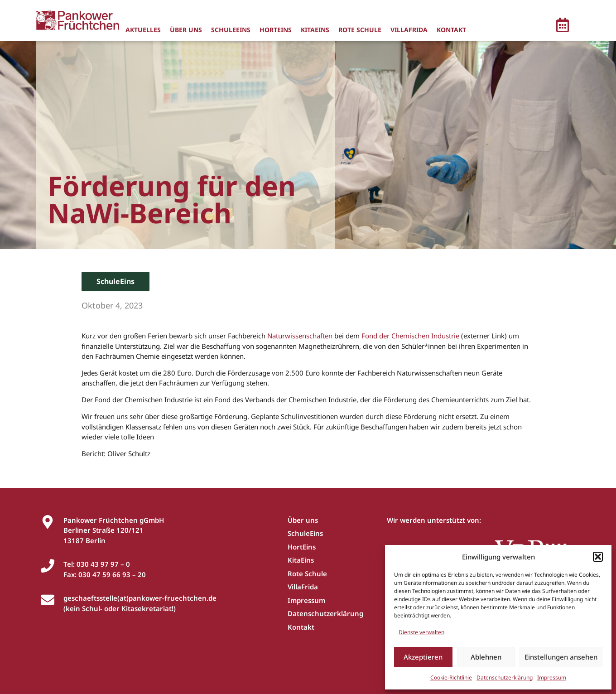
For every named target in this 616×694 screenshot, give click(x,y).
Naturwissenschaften (300, 336)
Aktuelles (143, 30)
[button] (598, 557)
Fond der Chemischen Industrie (410, 336)
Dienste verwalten (421, 632)
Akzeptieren (423, 657)
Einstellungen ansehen (561, 657)
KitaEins (315, 30)
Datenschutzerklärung (505, 677)
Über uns (186, 30)
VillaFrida (409, 30)
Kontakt (451, 30)
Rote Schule (360, 30)
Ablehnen (486, 657)
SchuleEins (231, 30)
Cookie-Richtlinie (451, 677)
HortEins (276, 30)
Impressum (552, 677)
